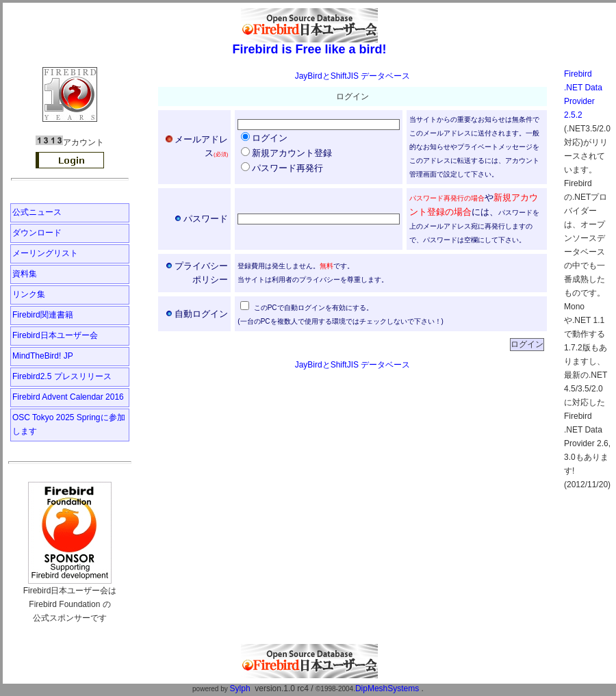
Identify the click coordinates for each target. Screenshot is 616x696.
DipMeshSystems (387, 688)
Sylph (240, 688)
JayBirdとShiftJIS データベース (353, 76)
